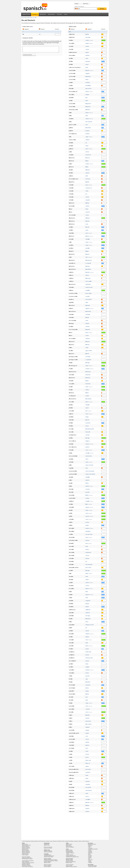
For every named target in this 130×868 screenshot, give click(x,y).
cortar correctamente (90, 471)
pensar (87, 149)
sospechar (88, 781)
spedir (87, 70)
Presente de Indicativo (70, 853)
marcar (87, 254)
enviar (87, 706)
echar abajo (88, 37)
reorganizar (88, 601)
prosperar (87, 131)
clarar (87, 236)
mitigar (87, 417)
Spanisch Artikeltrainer (26, 852)
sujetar (87, 146)
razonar (87, 336)
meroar (88, 405)
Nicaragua (90, 856)
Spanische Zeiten (25, 849)
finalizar (87, 390)
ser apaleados (88, 360)
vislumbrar (88, 784)
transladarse (88, 531)
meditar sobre (88, 652)
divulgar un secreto (90, 625)
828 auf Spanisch (86, 841)
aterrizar (87, 152)
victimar (87, 49)
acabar (87, 242)
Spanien (90, 861)
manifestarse (88, 284)
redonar (88, 239)
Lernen (51, 841)
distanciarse (88, 375)
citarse (87, 320)
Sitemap (48, 841)
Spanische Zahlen (69, 844)
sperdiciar (88, 76)
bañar (87, 116)
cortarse (87, 215)
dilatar (87, 209)
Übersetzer (59, 14)
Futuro (68, 854)
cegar (87, 679)
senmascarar (89, 260)
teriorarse (88, 278)
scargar (88, 363)
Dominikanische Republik (93, 849)
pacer (87, 697)
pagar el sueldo (89, 351)
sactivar (88, 158)
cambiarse (88, 339)
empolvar (87, 480)
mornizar (88, 610)
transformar (88, 384)
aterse (87, 748)
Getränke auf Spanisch (26, 864)
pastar (87, 700)
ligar (86, 98)
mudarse (87, 528)
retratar (87, 64)
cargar (87, 137)
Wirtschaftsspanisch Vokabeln (27, 859)
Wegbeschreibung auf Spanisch (71, 867)
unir (86, 194)
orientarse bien (89, 456)
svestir (87, 420)
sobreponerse (88, 552)
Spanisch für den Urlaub (26, 845)
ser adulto (88, 296)
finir (87, 167)
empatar (87, 733)
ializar (87, 203)
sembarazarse (90, 429)
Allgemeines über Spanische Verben (72, 857)
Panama (90, 857)
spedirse (88, 329)
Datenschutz (43, 841)
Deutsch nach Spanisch (48, 847)
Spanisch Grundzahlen (70, 847)
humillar (87, 323)
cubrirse (87, 275)
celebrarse (88, 613)
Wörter (63, 841)
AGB (40, 841)
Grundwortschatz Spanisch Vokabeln (50, 860)
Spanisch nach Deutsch (48, 848)
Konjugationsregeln (69, 851)
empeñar (87, 742)
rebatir (87, 775)
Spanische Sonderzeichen (48, 857)
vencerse (87, 555)
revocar (87, 796)
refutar (87, 778)
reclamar (87, 206)
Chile (89, 847)
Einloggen (77, 4)
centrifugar (88, 314)
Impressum (36, 841)
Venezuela (90, 863)
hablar (87, 573)
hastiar (87, 664)
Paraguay (90, 858)
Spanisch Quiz (29, 858)
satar (87, 381)
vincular (87, 197)
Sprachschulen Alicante (92, 866)
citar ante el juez (89, 534)
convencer (88, 489)
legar (87, 251)
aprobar (87, 92)
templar (87, 525)
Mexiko (90, 855)
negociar (87, 507)
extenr (87, 501)
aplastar (87, 52)
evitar (87, 513)
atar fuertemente (89, 564)
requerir (87, 649)
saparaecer (88, 104)
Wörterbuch (35, 14)
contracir (88, 799)
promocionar (88, 721)
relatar (87, 230)
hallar (87, 592)
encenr (87, 453)
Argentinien (90, 845)
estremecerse (88, 155)
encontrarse (88, 423)
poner (87, 185)
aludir (87, 176)
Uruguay (90, 862)
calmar (87, 348)
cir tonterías (89, 724)
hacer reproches (89, 122)
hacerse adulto (89, 293)
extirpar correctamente (90, 474)
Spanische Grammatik (26, 848)
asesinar (87, 46)
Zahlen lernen (68, 845)
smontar (88, 305)
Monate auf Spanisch (48, 865)
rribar (87, 34)
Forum (66, 14)
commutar (88, 709)
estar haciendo (89, 299)
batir (87, 161)
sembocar (88, 619)
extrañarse (88, 82)
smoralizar (88, 311)
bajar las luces (88, 89)
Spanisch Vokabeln (25, 846)
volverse (87, 754)
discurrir (87, 655)
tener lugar (88, 616)
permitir (87, 486)
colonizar (87, 326)
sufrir (87, 257)
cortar (87, 450)
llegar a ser (88, 763)
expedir (87, 580)
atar (86, 143)
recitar (87, 224)
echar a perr (89, 281)
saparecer (88, 107)
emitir (87, 577)
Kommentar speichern (28, 55)
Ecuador (90, 850)
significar (87, 308)
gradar (87, 182)
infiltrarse (88, 55)
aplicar (87, 402)
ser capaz (88, 263)
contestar (87, 369)
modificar (88, 634)
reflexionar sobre (89, 658)
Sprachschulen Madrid (92, 867)
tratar (87, 543)
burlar (87, 67)
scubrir (87, 272)
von (40, 34)
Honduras (90, 852)
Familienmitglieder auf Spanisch (28, 861)
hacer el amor (88, 567)
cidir (87, 495)
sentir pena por (89, 790)
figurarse (87, 604)
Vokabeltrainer (47, 844)
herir (87, 411)
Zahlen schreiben (69, 846)
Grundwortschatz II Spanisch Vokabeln (51, 861)
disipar (87, 79)
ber (87, 504)
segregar (87, 730)
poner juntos (88, 769)
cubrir (87, 414)
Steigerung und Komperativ (71, 862)
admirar (87, 589)
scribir (87, 227)
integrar (87, 691)
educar (87, 459)
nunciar (88, 342)
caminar (87, 583)
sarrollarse (88, 128)
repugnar (87, 667)
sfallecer (88, 110)
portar (87, 354)
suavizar (87, 522)
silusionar (88, 372)
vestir (87, 736)
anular (87, 793)
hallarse (87, 688)
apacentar (88, 676)
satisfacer (87, 173)
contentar (87, 435)
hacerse (87, 757)
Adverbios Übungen (70, 861)
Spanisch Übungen (69, 859)
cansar (87, 58)
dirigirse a (88, 441)
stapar (87, 805)
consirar (88, 290)
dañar (87, 101)
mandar (88, 715)
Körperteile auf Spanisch (26, 866)
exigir (87, 245)
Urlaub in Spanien (25, 855)
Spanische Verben (47, 863)
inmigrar (87, 95)
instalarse (87, 134)
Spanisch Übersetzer (26, 850)
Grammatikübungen (48, 855)
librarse (88, 432)
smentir (88, 266)
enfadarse (88, 140)
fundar (87, 510)
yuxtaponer (88, 772)
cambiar (87, 40)
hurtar (87, 546)
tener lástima (88, 787)
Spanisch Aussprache (26, 853)
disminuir (88, 670)
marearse (87, 540)
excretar (87, 586)
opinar (87, 366)
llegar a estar (88, 760)
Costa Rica (90, 848)
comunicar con (89, 188)
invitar (87, 751)
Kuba (89, 854)
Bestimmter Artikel (69, 860)
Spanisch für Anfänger (69, 841)
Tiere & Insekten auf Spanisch (27, 867)
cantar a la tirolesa (89, 465)
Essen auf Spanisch (47, 867)
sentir (87, 233)
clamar (87, 221)
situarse (87, 426)
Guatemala (90, 851)
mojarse (87, 766)
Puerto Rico (90, 860)
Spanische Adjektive (26, 851)
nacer (87, 125)
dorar (87, 468)
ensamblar (88, 200)
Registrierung (85, 4)
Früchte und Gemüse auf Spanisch (28, 863)
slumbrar (88, 682)
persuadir (87, 492)
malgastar (88, 73)
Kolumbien (90, 853)
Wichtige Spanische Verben (71, 856)
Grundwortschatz (25, 854)
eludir (87, 643)
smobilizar (88, 269)
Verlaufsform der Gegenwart (49, 856)
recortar (87, 739)
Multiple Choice (47, 845)
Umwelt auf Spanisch (70, 865)
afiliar (87, 302)
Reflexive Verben (69, 863)
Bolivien (90, 846)
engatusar (88, 727)
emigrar (87, 43)
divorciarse (88, 179)
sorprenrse (88, 85)
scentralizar (88, 399)
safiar (87, 694)
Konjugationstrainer (69, 852)
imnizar (88, 170)
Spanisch (28, 841)
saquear (87, 408)
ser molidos (88, 357)
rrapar (87, 317)
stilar (87, 393)
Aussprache (76, 841)
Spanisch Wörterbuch (26, 847)
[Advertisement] (66, 826)
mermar (87, 673)
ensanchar (88, 212)
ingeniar (87, 637)
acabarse (87, 396)
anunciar (87, 444)
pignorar (87, 745)
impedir (87, 607)
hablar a (87, 483)
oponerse (87, 447)
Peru (89, 859)
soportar (87, 631)
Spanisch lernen (26, 14)
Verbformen (91, 40)
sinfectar (88, 378)
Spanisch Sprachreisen (92, 844)
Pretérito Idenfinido (70, 855)
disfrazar (87, 558)
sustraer (87, 549)
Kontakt (32, 841)
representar (88, 61)
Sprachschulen (51, 14)
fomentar (87, 718)
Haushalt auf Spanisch (26, 865)
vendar (87, 191)
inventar (87, 661)
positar (87, 345)
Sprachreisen (43, 14)
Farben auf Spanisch (26, 862)
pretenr (88, 248)
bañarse (87, 113)
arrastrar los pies (89, 287)
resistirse (87, 811)
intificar (88, 218)
